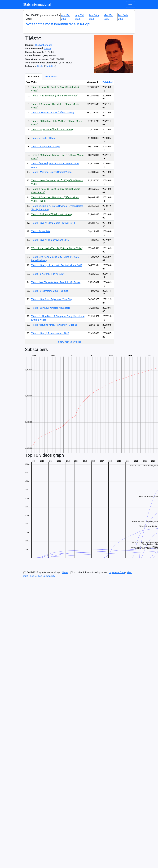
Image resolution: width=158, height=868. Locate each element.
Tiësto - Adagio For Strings (46, 147)
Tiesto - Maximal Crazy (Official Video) (52, 172)
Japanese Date (117, 572)
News (65, 572)
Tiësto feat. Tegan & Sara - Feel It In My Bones (56, 282)
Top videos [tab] (34, 77)
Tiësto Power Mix (41, 231)
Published (108, 82)
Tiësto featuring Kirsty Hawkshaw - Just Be (54, 325)
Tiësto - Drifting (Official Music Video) (51, 214)
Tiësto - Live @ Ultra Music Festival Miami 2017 (57, 265)
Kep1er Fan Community (42, 576)
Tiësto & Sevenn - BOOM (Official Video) (53, 113)
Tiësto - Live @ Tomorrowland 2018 (50, 333)
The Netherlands (44, 45)
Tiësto (47, 49)
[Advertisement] (131, 121)
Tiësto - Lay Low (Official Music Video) (52, 130)
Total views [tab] (51, 77)
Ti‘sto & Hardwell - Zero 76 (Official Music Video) (57, 248)
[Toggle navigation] (130, 4)
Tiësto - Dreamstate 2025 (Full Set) (50, 291)
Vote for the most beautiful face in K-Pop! (58, 24)
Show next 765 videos (70, 342)
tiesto (40, 66)
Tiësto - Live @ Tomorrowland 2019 (50, 240)
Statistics (50, 66)
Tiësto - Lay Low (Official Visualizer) (50, 308)
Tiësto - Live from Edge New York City (52, 299)
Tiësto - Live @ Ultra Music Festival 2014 (53, 223)
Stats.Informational (37, 4)
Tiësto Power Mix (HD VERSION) (49, 274)
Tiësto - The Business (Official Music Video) (55, 96)
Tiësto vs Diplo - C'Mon (44, 138)
